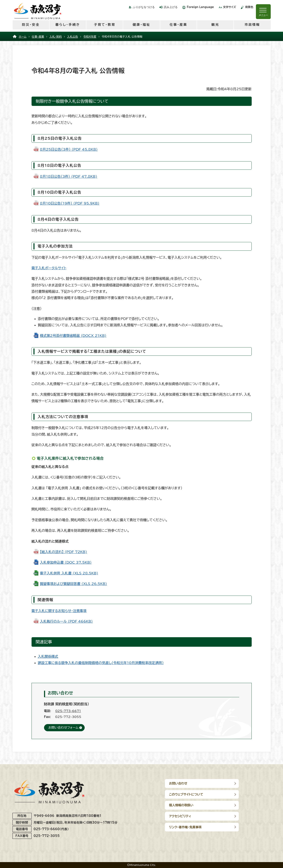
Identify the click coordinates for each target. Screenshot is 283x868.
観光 (215, 25)
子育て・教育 (104, 25)
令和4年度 (90, 37)
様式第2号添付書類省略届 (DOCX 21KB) (73, 336)
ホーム (23, 37)
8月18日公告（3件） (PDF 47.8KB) (69, 176)
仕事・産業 (178, 25)
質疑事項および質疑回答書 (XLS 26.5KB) (74, 584)
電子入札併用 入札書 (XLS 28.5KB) (69, 573)
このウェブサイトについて (240, 783)
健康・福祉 (141, 25)
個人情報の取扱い (181, 794)
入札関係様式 (48, 656)
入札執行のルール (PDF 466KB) (66, 621)
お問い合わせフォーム (64, 728)
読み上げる (171, 7)
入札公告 (73, 37)
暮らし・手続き (68, 25)
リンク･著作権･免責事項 (185, 805)
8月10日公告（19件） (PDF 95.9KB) (70, 203)
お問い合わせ (178, 783)
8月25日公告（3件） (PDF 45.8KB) (69, 149)
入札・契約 (55, 37)
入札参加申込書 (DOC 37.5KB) (66, 562)
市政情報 (252, 25)
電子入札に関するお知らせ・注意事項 (59, 611)
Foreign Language (200, 7)
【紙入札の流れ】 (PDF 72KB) (64, 552)
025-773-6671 (68, 711)
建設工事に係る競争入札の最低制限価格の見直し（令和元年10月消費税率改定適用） (101, 663)
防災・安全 (31, 25)
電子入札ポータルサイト (49, 268)
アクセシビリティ (234, 794)
